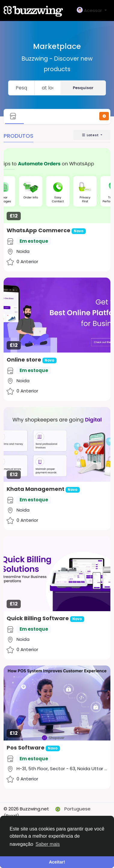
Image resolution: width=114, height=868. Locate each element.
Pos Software (26, 748)
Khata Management (36, 489)
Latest (91, 135)
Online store (24, 360)
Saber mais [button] (48, 844)
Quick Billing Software (38, 618)
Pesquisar (83, 88)
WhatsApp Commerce (39, 230)
